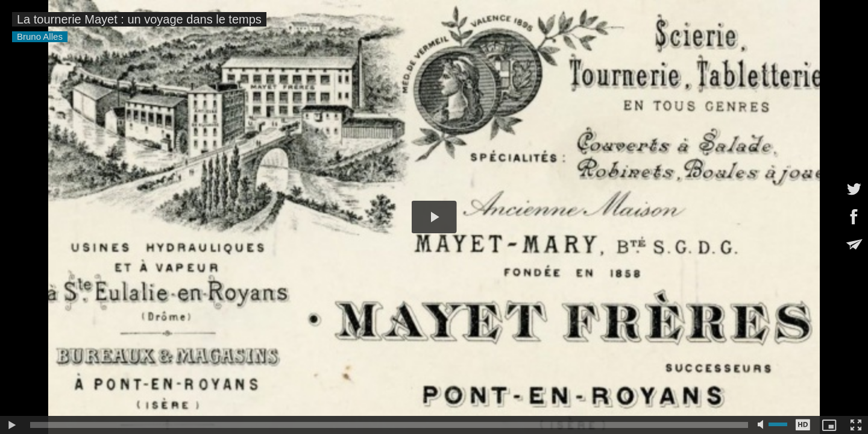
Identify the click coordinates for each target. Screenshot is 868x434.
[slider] (389, 425)
